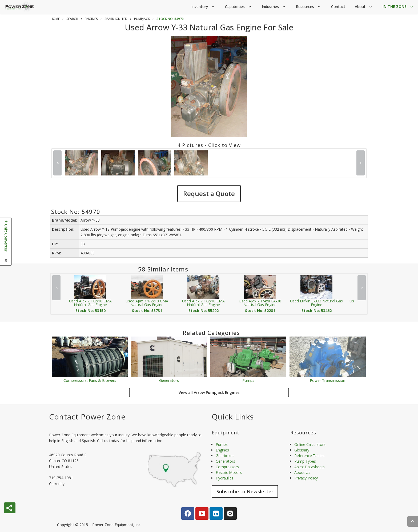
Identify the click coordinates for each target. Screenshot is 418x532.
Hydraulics (224, 478)
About (364, 7)
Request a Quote (209, 193)
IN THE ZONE (398, 7)
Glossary (302, 450)
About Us (302, 472)
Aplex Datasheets (310, 467)
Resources (309, 7)
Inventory (203, 7)
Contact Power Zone (87, 417)
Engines (222, 450)
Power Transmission (327, 380)
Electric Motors (229, 472)
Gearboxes (225, 456)
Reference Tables (309, 456)
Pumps (248, 380)
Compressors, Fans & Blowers (90, 380)
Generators (169, 380)
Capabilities (239, 7)
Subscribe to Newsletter (245, 491)
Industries (274, 7)
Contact (338, 7)
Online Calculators (310, 444)
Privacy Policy (306, 478)
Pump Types (305, 461)
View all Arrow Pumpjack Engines (209, 392)
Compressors (227, 467)
